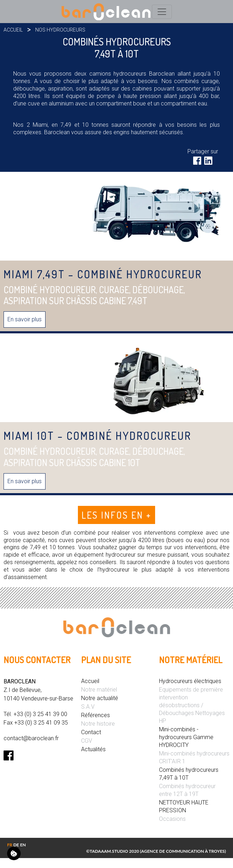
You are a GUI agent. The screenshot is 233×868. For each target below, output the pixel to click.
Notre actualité (100, 698)
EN (23, 845)
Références (96, 715)
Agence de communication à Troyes (183, 851)
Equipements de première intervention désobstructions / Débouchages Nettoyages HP (192, 705)
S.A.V (88, 707)
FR (10, 845)
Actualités (93, 749)
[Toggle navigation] (162, 12)
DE (16, 845)
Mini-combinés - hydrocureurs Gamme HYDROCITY (186, 737)
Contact (91, 732)
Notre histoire (98, 724)
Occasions (172, 819)
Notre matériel (99, 690)
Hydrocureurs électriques (190, 681)
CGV (87, 741)
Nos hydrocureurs (60, 30)
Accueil (13, 30)
